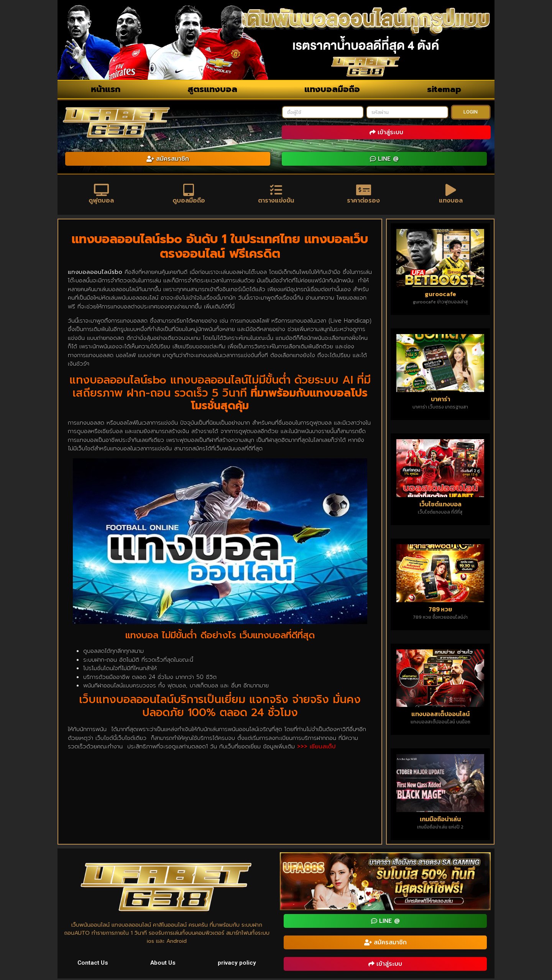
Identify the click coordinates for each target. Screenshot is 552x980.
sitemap (444, 89)
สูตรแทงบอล (212, 89)
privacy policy (237, 964)
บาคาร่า (440, 400)
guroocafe (440, 295)
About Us (163, 964)
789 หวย (440, 610)
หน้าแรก (106, 89)
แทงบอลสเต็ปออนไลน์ (440, 715)
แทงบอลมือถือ (332, 89)
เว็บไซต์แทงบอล (440, 505)
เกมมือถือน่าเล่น (440, 820)
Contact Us (93, 964)
